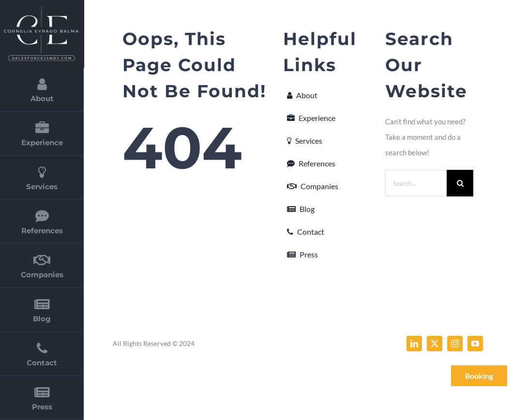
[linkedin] (414, 344)
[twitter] (435, 344)
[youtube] (475, 344)
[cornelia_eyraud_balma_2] (41, 9)
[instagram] (455, 344)
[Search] (460, 183)
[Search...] (416, 183)
